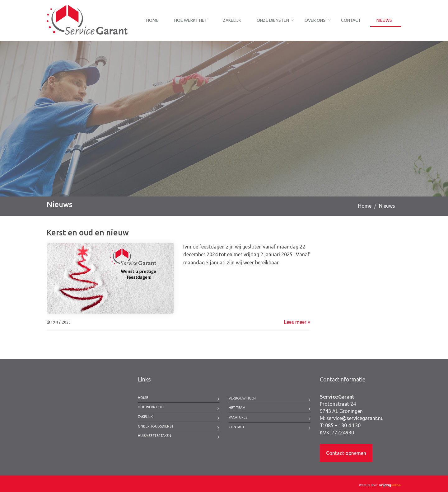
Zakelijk (232, 20)
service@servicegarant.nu (355, 418)
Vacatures (238, 417)
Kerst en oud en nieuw (88, 232)
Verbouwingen (242, 398)
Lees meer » (297, 322)
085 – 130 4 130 (343, 425)
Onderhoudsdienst (156, 426)
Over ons (315, 20)
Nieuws (384, 20)
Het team (237, 408)
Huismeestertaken (154, 436)
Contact (351, 20)
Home (152, 20)
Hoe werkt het (191, 20)
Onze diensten (273, 20)
